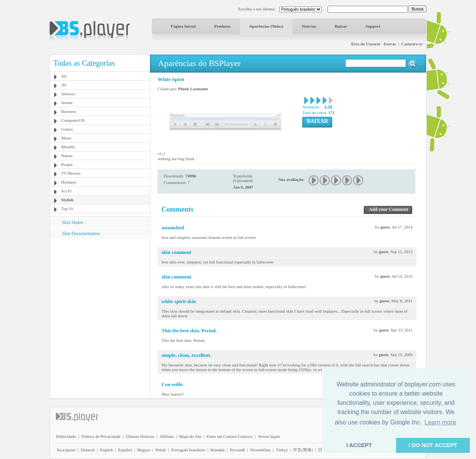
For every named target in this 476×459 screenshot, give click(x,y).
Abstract (68, 94)
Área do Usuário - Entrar (373, 44)
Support (373, 26)
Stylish (67, 200)
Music (67, 138)
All (64, 76)
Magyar (143, 450)
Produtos (222, 26)
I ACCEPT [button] (359, 445)
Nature (67, 156)
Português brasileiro (188, 450)
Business (69, 111)
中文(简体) (303, 450)
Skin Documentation (81, 234)
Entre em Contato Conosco (230, 436)
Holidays (69, 182)
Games (67, 129)
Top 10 (67, 209)
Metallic (68, 147)
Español (125, 450)
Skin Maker (73, 222)
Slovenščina (260, 450)
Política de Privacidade (101, 436)
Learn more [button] (440, 422)
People (67, 164)
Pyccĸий (237, 450)
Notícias (309, 26)
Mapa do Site (190, 436)
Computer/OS (73, 120)
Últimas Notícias (140, 436)
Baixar (341, 26)
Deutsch (88, 450)
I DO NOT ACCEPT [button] (433, 445)
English (107, 450)
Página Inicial (183, 26)
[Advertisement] (100, 287)
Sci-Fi (66, 191)
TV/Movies (71, 173)
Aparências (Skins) (266, 26)
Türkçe (282, 450)
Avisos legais (269, 436)
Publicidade (66, 436)
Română (218, 450)
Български (66, 450)
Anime (67, 103)
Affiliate (167, 436)
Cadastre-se (412, 44)
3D (64, 85)
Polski (161, 450)
